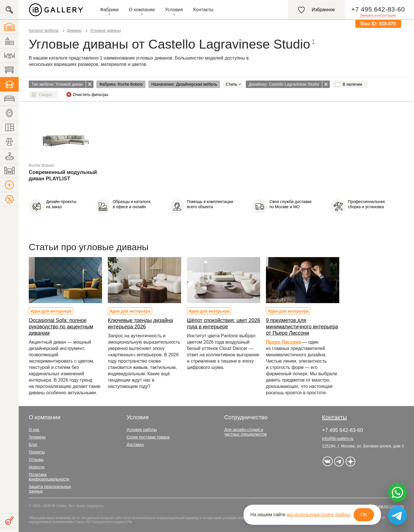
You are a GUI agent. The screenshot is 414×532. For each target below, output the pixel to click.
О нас (34, 430)
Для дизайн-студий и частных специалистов (246, 432)
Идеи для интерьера (51, 311)
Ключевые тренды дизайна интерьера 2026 (140, 324)
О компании (142, 10)
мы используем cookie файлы (318, 515)
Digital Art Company (389, 506)
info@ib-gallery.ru (338, 439)
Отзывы (36, 460)
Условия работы (142, 430)
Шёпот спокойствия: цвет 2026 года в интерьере (224, 324)
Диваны (74, 30)
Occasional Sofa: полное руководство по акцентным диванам (61, 327)
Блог (33, 445)
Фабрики (109, 10)
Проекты (37, 452)
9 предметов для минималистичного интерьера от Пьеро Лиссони (302, 327)
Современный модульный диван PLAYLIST (63, 175)
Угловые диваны (105, 30)
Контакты (203, 10)
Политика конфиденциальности (49, 477)
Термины (37, 437)
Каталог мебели (44, 30)
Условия (174, 10)
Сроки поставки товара (148, 437)
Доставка (135, 445)
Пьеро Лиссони (283, 342)
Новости (37, 467)
